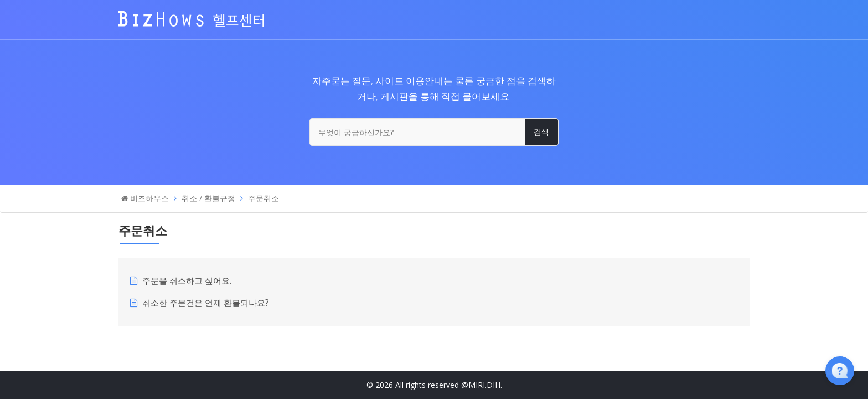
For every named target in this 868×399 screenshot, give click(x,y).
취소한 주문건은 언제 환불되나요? (206, 303)
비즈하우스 (149, 198)
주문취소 (263, 198)
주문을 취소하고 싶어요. (187, 281)
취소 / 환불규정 (208, 198)
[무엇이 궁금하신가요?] (434, 132)
